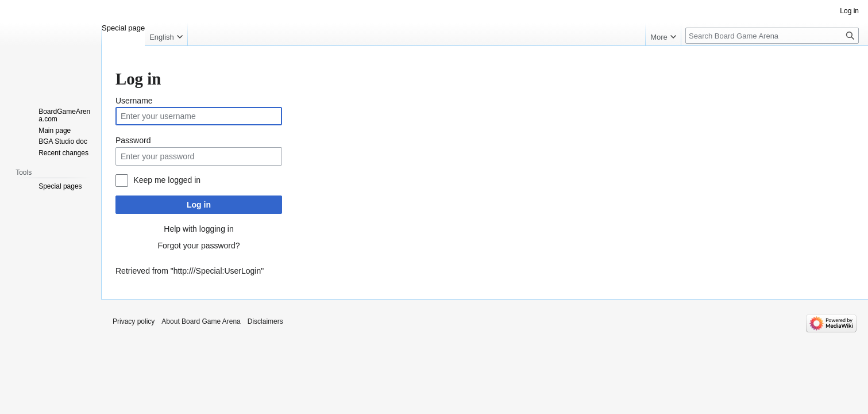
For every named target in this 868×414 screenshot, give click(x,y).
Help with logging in (198, 229)
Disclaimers (265, 321)
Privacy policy (134, 321)
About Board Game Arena (201, 321)
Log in (199, 205)
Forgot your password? (198, 246)
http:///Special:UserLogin (217, 271)
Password (133, 140)
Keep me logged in (167, 180)
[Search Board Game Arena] (772, 36)
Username (134, 101)
